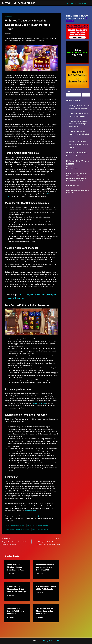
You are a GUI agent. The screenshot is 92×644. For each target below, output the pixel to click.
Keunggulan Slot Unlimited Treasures (38, 526)
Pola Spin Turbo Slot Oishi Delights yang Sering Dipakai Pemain (78, 144)
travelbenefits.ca (30, 511)
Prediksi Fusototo (72, 169)
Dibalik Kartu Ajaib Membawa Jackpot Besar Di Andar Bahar (16, 567)
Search (69, 91)
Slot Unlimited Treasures (23, 529)
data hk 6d (70, 166)
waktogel (69, 185)
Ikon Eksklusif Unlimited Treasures (15, 526)
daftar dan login (81, 173)
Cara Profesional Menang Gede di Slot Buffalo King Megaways (17, 589)
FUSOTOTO (70, 164)
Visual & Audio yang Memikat (41, 529)
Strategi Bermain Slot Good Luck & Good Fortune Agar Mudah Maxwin (78, 124)
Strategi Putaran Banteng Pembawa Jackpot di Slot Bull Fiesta (79, 134)
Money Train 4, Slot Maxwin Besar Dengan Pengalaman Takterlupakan (47, 541)
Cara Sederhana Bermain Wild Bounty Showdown (16, 611)
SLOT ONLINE (71, 3)
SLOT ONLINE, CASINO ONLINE (49, 641)
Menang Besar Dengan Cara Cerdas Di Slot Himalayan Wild (45, 567)
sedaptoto (85, 190)
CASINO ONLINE (83, 3)
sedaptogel (70, 190)
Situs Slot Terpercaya (39, 403)
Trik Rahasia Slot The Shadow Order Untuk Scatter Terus (45, 611)
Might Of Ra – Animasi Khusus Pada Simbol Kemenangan (16, 541)
